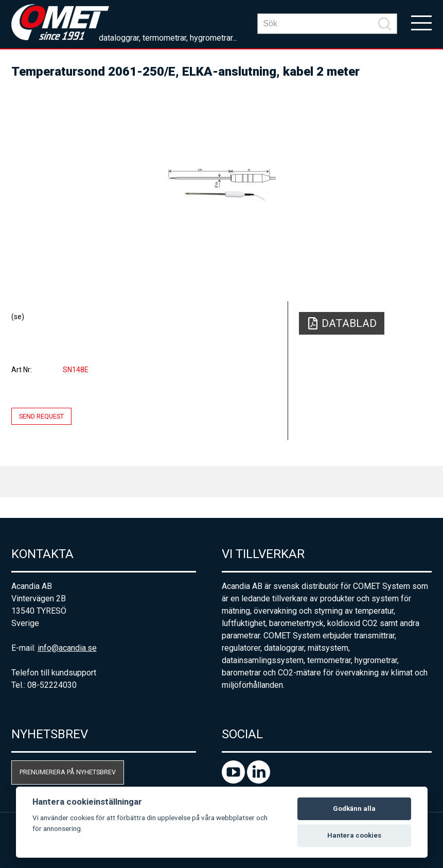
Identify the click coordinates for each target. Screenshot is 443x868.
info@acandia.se (67, 648)
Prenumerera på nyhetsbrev (68, 772)
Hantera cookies (354, 835)
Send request (41, 416)
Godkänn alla (354, 809)
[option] (222, 185)
